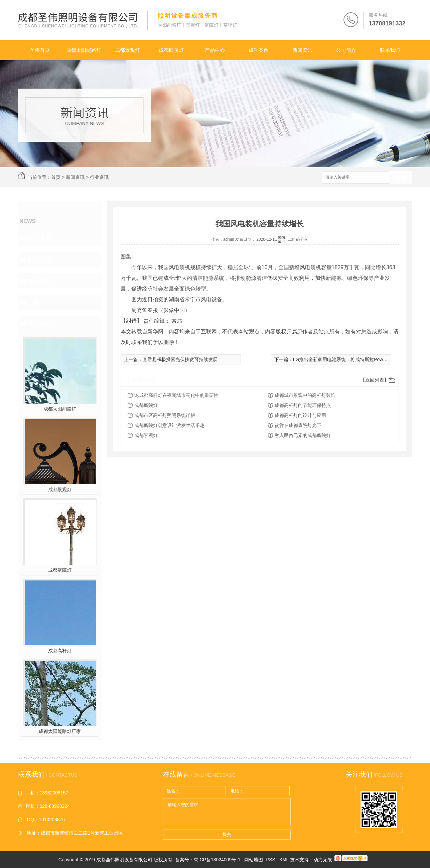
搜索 (401, 178)
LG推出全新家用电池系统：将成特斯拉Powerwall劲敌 (349, 359)
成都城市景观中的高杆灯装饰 (305, 395)
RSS (271, 860)
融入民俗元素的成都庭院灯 (303, 435)
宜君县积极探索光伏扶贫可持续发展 (180, 359)
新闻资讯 (302, 50)
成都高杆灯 (60, 651)
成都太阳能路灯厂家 (60, 731)
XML (285, 860)
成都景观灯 (127, 50)
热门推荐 (40, 323)
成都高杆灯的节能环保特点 (303, 405)
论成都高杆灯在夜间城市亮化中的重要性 (176, 395)
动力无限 (323, 860)
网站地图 (254, 860)
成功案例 (259, 50)
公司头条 (40, 238)
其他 (34, 302)
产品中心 (215, 50)
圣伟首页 (40, 50)
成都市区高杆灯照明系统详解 (165, 415)
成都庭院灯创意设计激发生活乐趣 (169, 425)
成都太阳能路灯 (84, 50)
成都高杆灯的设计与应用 (300, 415)
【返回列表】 (375, 380)
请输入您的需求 (227, 812)
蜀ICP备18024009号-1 (217, 860)
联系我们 (390, 50)
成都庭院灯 (171, 50)
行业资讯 (99, 177)
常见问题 (40, 281)
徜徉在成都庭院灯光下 (298, 425)
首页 (56, 177)
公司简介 (346, 50)
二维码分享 (298, 239)
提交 (227, 834)
